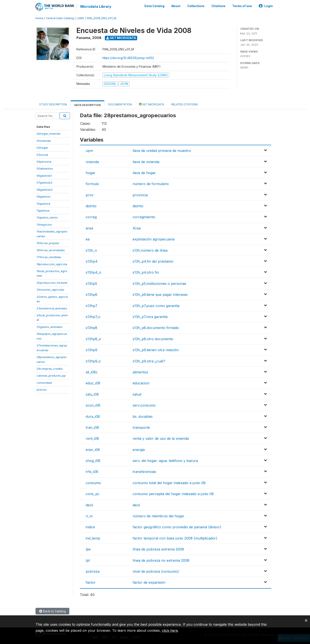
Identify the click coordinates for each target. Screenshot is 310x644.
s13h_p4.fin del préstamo (153, 261)
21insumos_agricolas (50, 290)
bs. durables (143, 416)
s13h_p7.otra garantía (150, 317)
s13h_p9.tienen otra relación (156, 350)
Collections (196, 6)
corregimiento (144, 217)
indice (90, 527)
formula (92, 184)
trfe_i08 (92, 472)
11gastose (43, 211)
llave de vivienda (146, 162)
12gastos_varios (47, 217)
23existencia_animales (52, 308)
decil (89, 505)
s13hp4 (92, 261)
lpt (88, 560)
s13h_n (91, 250)
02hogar (42, 148)
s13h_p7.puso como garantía (156, 306)
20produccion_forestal (52, 283)
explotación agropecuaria (153, 239)
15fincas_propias (48, 243)
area (89, 228)
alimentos (140, 372)
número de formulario (151, 184)
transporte (141, 427)
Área (137, 228)
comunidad (44, 383)
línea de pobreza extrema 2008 (158, 549)
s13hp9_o (93, 361)
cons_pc (93, 494)
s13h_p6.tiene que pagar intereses (160, 295)
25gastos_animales (50, 327)
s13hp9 (91, 350)
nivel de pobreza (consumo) (156, 571)
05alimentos (45, 168)
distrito (91, 206)
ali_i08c (92, 372)
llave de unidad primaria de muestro (162, 151)
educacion (141, 383)
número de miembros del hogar (158, 516)
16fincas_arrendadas (51, 250)
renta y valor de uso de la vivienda (161, 438)
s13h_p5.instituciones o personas (159, 284)
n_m (89, 516)
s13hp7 (91, 306)
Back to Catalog (52, 611)
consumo (93, 483)
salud (137, 394)
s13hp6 (91, 295)
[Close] (306, 620)
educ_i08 (93, 383)
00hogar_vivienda (48, 134)
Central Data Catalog (60, 18)
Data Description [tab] (88, 105)
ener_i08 (93, 450)
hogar (91, 173)
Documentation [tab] (120, 104)
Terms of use (242, 6)
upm (89, 151)
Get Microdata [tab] (152, 104)
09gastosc (44, 196)
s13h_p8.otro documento (153, 339)
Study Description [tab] (53, 104)
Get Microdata (121, 38)
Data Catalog (154, 6)
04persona (44, 162)
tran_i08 (92, 427)
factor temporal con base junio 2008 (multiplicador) (175, 538)
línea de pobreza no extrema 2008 (161, 560)
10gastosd (43, 204)
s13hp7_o (93, 317)
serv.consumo (144, 405)
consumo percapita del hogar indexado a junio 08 (173, 494)
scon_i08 (93, 405)
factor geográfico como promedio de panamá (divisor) (177, 527)
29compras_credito (50, 369)
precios (42, 390)
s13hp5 (91, 284)
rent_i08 (92, 438)
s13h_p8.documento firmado (156, 328)
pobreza (93, 571)
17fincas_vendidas (49, 257)
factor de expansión (149, 582)
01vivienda (44, 141)
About (176, 6)
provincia (140, 195)
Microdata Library (96, 6)
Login (266, 6)
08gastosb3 (45, 190)
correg (91, 217)
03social (42, 155)
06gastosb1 (44, 176)
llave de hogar (144, 173)
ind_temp (93, 538)
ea (88, 239)
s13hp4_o (93, 272)
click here (170, 630)
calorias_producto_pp (51, 376)
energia (139, 450)
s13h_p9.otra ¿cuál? (149, 361)
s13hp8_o (93, 339)
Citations (218, 6)
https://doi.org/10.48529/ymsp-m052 (128, 58)
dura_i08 (93, 416)
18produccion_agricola (52, 264)
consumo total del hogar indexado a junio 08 (169, 483)
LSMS (80, 18)
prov (90, 195)
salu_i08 (92, 394)
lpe (88, 549)
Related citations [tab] (185, 104)
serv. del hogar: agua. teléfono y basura (165, 461)
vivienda (92, 162)
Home (39, 18)
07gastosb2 (44, 182)
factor (91, 582)
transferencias (144, 472)
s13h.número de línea (150, 250)
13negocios (44, 225)
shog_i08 (93, 461)
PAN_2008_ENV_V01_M (102, 18)
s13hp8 (91, 328)
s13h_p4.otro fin (146, 272)
